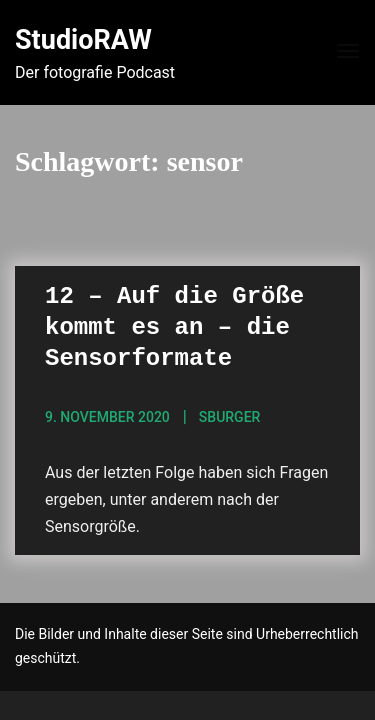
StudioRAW (83, 40)
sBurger (230, 417)
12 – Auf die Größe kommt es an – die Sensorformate (174, 327)
